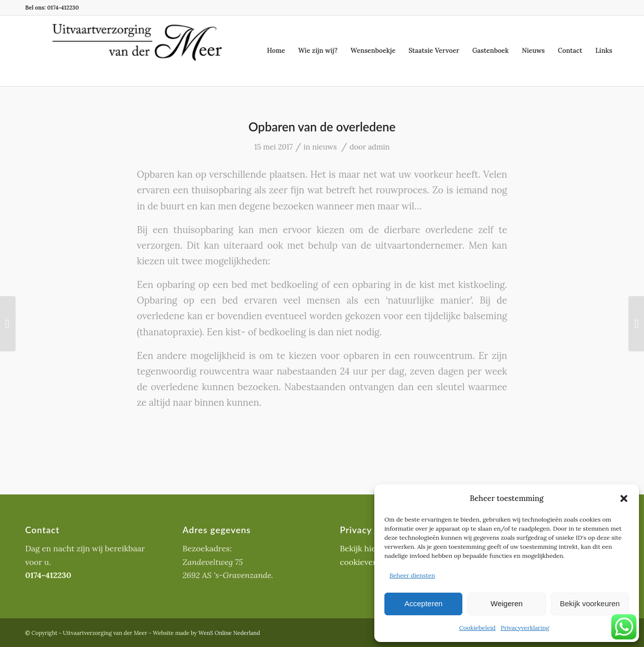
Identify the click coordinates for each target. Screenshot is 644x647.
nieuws (324, 147)
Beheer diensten (412, 575)
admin (379, 147)
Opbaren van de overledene (322, 127)
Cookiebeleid (477, 628)
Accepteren (424, 603)
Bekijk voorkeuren (590, 603)
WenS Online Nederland (229, 633)
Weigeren (507, 603)
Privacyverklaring (525, 628)
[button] (624, 498)
